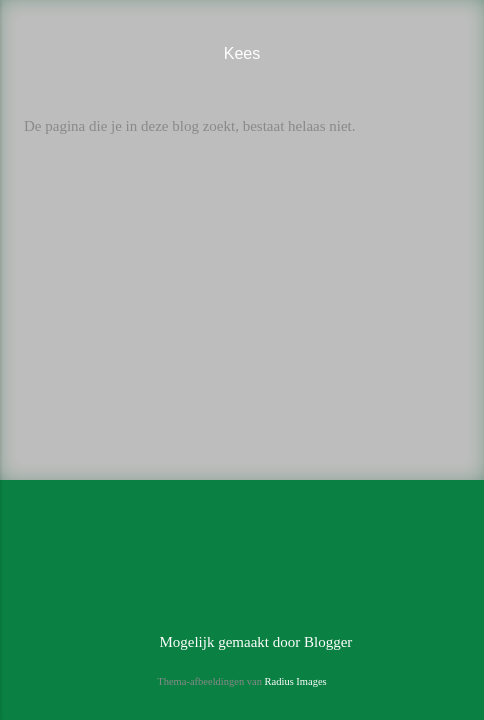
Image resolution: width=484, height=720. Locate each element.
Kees (242, 53)
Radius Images (296, 681)
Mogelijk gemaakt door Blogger (242, 642)
